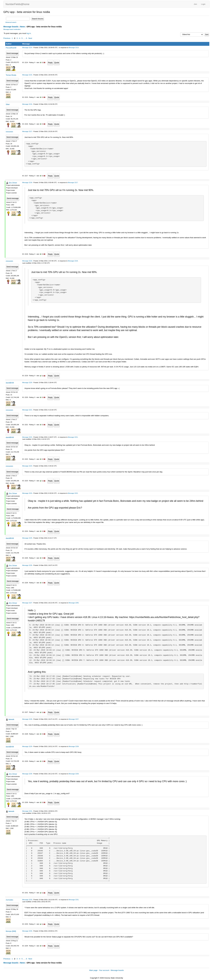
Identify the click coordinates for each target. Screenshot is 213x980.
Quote (57, 63)
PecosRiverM (11, 48)
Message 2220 (27, 383)
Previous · (8, 38)
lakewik (11, 719)
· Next (30, 38)
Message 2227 (27, 603)
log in (29, 33)
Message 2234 (27, 931)
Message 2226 (27, 565)
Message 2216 (27, 104)
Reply (50, 63)
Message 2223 (27, 466)
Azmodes (10, 900)
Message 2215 (27, 75)
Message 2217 (27, 131)
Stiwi (8, 104)
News (22, 27)
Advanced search (11, 22)
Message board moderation (12, 29)
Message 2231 (27, 811)
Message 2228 (27, 719)
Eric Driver (13, 183)
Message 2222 (27, 437)
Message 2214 (27, 48)
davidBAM (10, 383)
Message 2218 (27, 183)
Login (203, 4)
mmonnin (9, 132)
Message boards (11, 27)
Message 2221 (27, 410)
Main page (93, 970)
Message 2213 (74, 48)
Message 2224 (27, 493)
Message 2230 (27, 774)
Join (195, 4)
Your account (104, 970)
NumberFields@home (17, 4)
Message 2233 (27, 900)
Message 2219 (27, 261)
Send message (12, 53)
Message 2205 (74, 603)
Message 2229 (27, 746)
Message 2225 (27, 538)
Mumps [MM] (11, 931)
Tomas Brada (11, 75)
